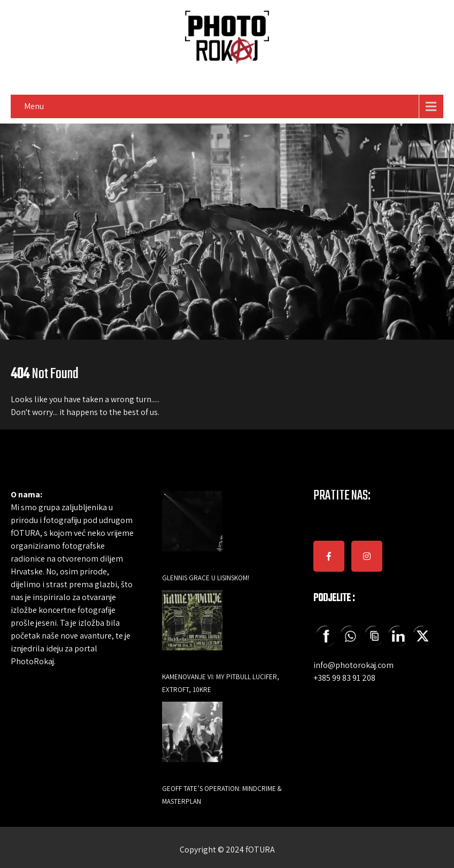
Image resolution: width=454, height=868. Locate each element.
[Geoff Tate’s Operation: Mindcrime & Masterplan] (192, 739)
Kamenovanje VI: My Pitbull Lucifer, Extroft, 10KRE (221, 683)
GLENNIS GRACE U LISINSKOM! (206, 578)
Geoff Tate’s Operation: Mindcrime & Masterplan (222, 795)
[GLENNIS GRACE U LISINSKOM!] (192, 529)
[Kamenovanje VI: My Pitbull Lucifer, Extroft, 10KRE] (192, 628)
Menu (34, 106)
